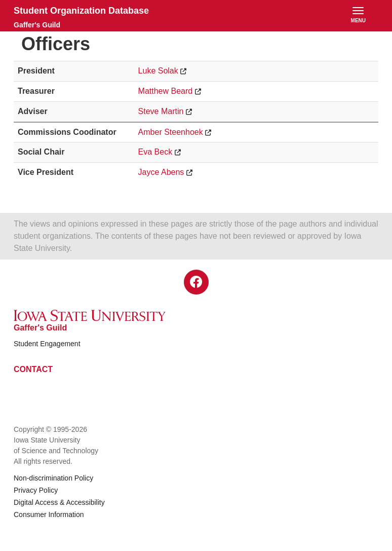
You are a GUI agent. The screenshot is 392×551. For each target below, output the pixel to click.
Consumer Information (49, 515)
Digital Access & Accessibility (59, 502)
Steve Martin (161, 111)
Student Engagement (47, 344)
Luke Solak (158, 71)
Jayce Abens (161, 172)
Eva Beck (155, 152)
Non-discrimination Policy (53, 478)
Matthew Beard (166, 91)
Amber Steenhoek (171, 132)
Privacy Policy (36, 490)
